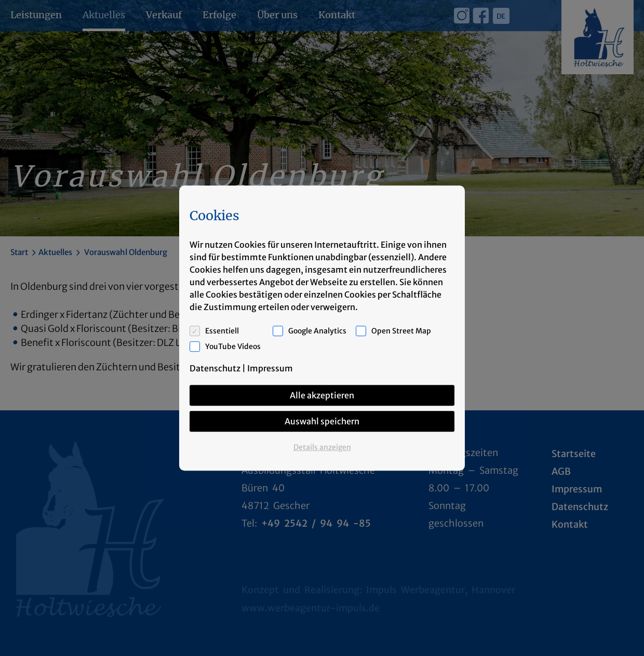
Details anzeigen (322, 447)
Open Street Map (401, 331)
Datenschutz (215, 368)
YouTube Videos (233, 346)
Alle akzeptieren (322, 395)
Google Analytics (317, 331)
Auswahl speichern (322, 421)
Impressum (270, 368)
